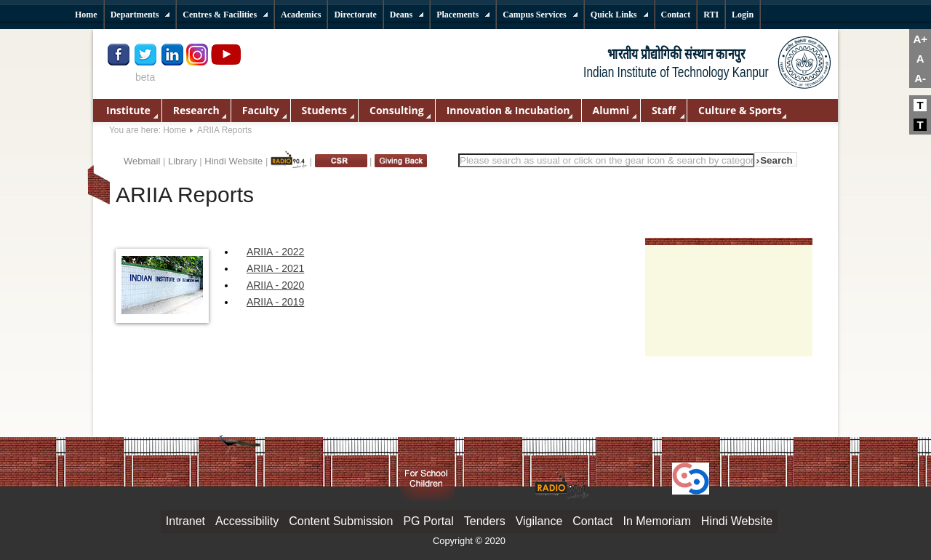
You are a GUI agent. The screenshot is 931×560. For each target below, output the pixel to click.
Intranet (185, 521)
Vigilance (539, 521)
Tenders (485, 521)
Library (183, 161)
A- (920, 78)
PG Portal (428, 521)
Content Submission (341, 521)
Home (175, 130)
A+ (920, 39)
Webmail (142, 161)
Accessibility (247, 521)
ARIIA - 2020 (275, 285)
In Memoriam (656, 521)
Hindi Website (233, 161)
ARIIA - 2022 (275, 252)
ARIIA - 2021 (275, 268)
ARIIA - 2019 (275, 302)
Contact (592, 521)
